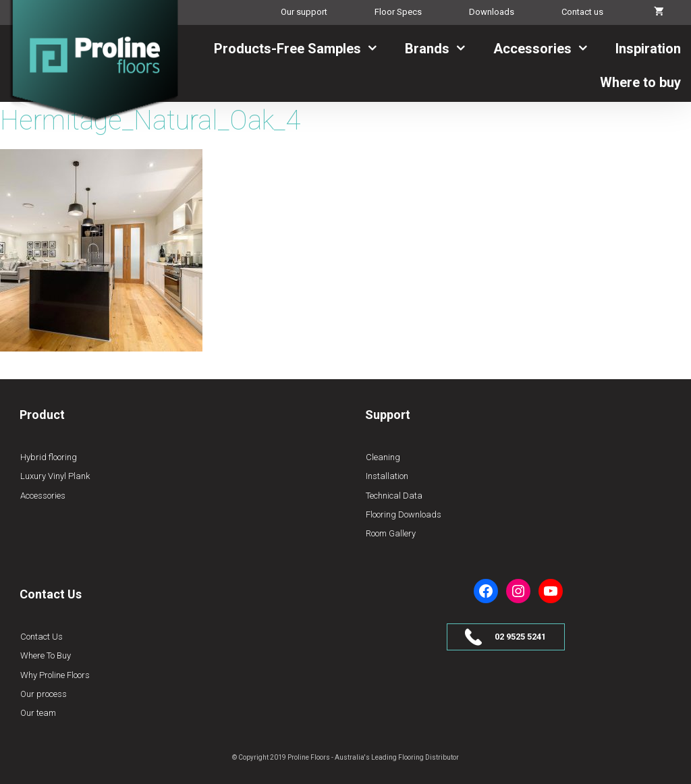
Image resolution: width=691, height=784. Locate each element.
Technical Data (394, 496)
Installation (387, 476)
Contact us (582, 12)
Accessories (43, 496)
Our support (304, 12)
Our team (38, 713)
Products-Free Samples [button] (304, 49)
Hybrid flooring (49, 457)
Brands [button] (444, 49)
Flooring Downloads (404, 514)
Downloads (492, 12)
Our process (44, 694)
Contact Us (42, 637)
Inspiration (648, 49)
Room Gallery (391, 533)
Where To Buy (46, 655)
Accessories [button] (549, 49)
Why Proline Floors (55, 675)
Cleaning (383, 457)
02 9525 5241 (520, 637)
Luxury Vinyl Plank (55, 476)
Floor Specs (398, 12)
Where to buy (640, 82)
